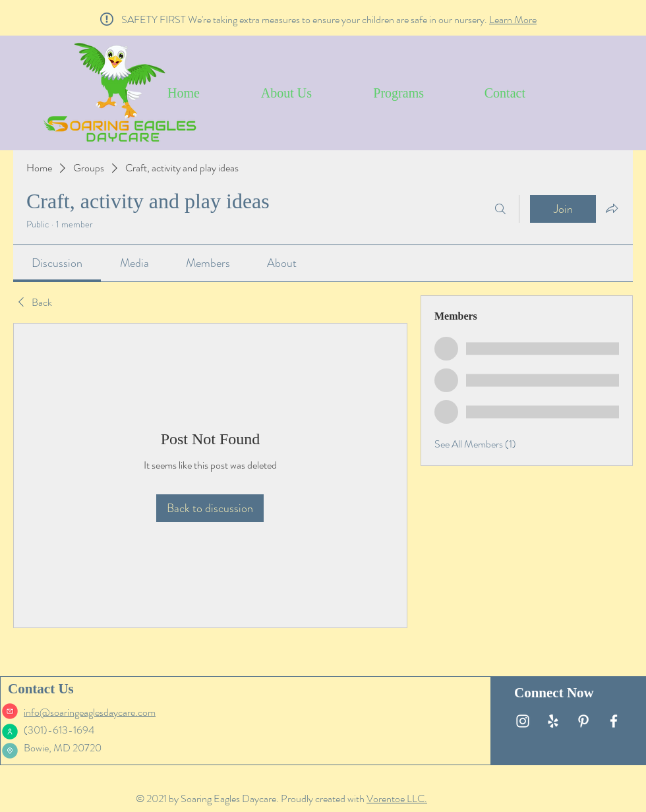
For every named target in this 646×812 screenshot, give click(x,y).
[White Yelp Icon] (553, 721)
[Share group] (612, 208)
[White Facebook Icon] (614, 721)
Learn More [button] (513, 19)
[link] (57, 263)
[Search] (500, 209)
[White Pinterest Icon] (583, 721)
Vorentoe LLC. (397, 798)
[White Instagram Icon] (523, 721)
